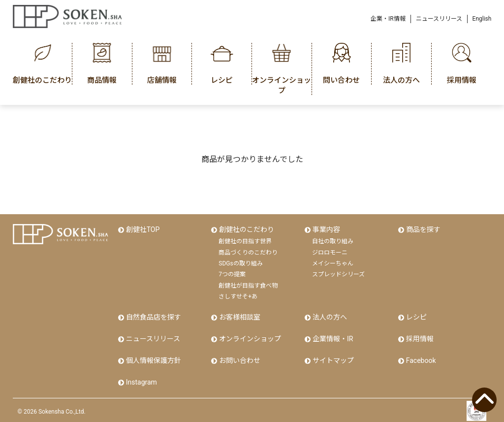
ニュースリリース (439, 19)
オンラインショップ (250, 337)
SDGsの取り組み (240, 263)
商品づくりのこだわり (248, 252)
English (482, 19)
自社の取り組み (333, 241)
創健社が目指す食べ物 (248, 285)
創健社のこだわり (246, 229)
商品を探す (423, 229)
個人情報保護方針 (153, 358)
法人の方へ (329, 317)
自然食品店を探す (153, 317)
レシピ (416, 317)
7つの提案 (232, 274)
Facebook (421, 358)
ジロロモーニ (330, 252)
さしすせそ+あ (238, 296)
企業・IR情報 (388, 19)
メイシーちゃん (333, 263)
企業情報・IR (332, 337)
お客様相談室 (239, 317)
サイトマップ (333, 358)
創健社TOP (142, 229)
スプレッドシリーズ (338, 274)
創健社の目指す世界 (245, 241)
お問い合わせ (239, 358)
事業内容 (326, 229)
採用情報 (419, 337)
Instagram (141, 379)
